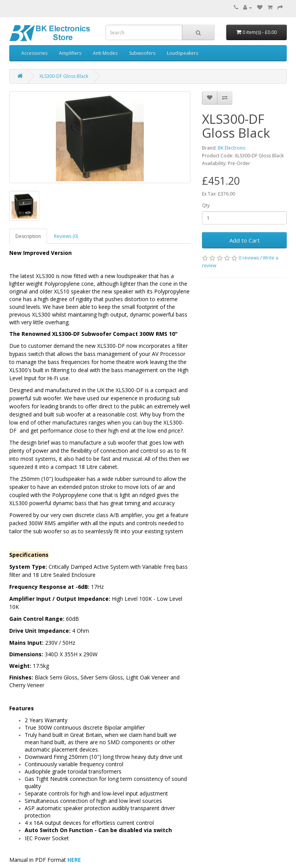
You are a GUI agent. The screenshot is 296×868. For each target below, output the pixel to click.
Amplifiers (70, 53)
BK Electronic (232, 148)
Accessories (34, 53)
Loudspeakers (182, 53)
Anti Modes (105, 53)
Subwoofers (142, 53)
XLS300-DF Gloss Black (64, 76)
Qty (206, 205)
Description (28, 236)
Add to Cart (245, 240)
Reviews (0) (66, 236)
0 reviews (249, 258)
